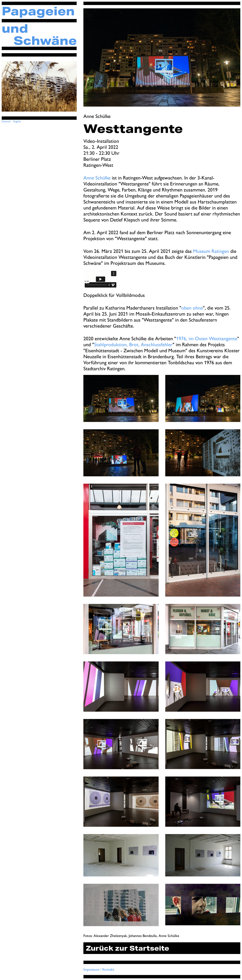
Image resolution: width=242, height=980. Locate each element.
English (17, 121)
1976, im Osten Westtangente (207, 338)
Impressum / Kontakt (99, 969)
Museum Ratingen (211, 251)
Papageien (38, 11)
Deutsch (6, 121)
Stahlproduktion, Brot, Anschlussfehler (133, 344)
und (15, 28)
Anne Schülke (97, 178)
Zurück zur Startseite (127, 948)
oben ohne (192, 308)
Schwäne (45, 41)
